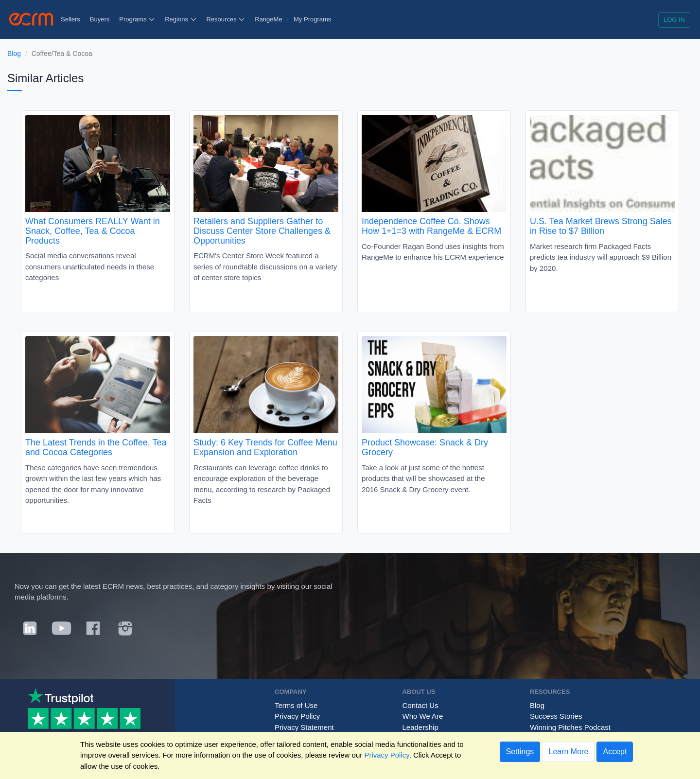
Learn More (568, 752)
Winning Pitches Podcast (570, 727)
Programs (137, 19)
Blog (14, 53)
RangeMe (268, 19)
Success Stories (556, 716)
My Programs (312, 19)
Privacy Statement (304, 727)
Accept (615, 752)
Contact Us (420, 705)
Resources (226, 19)
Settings (520, 752)
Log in (674, 20)
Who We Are (423, 716)
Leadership (420, 727)
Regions (181, 19)
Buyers (100, 19)
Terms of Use (296, 705)
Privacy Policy (297, 716)
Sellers (70, 19)
